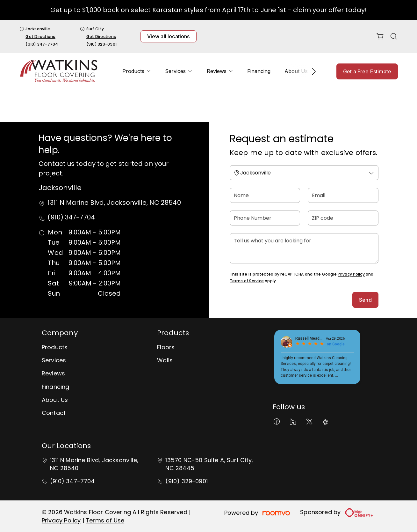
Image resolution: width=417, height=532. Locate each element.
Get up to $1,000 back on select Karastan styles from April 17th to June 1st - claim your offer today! (208, 10)
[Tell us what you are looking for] (304, 248)
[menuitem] (137, 71)
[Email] (343, 195)
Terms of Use (105, 520)
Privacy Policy (351, 274)
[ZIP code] (343, 218)
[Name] (265, 195)
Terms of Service (247, 281)
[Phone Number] (265, 218)
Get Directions (40, 37)
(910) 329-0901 (101, 44)
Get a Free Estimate (367, 71)
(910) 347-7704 (42, 44)
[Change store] (304, 173)
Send (365, 300)
